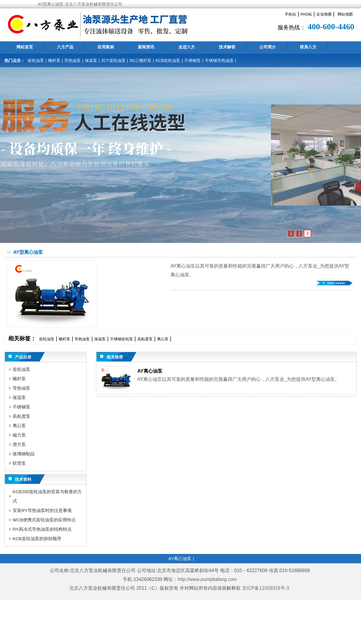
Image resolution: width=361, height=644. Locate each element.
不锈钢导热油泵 (219, 60)
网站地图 (345, 14)
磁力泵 (19, 435)
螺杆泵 (54, 60)
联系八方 (308, 47)
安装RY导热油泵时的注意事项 (42, 510)
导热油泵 (72, 60)
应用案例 (106, 47)
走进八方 (187, 47)
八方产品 (65, 47)
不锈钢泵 (193, 60)
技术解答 (227, 47)
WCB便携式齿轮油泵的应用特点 (44, 520)
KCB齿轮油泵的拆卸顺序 (37, 539)
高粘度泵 (145, 339)
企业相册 (324, 14)
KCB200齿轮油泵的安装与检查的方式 (47, 496)
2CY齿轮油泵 (113, 60)
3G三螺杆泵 (140, 60)
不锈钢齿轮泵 (122, 339)
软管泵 (19, 463)
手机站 (290, 14)
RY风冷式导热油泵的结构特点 (42, 529)
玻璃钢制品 (24, 454)
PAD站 (306, 14)
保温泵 (91, 60)
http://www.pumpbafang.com (207, 579)
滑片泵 (19, 444)
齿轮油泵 (36, 60)
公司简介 (268, 47)
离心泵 (163, 339)
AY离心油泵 (150, 371)
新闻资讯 (146, 47)
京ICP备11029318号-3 (266, 588)
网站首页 (25, 47)
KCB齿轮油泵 (168, 60)
